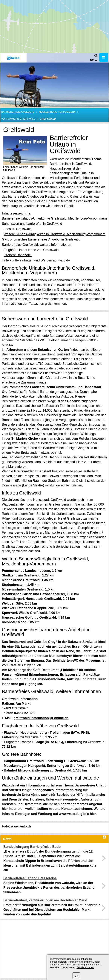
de (92, 60)
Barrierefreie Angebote (18, 112)
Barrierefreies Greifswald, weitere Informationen (37, 245)
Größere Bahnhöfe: (18, 255)
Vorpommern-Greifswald (18, 119)
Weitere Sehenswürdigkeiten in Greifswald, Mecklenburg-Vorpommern (55, 234)
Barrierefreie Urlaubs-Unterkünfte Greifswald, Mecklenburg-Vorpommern (54, 218)
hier (93, 814)
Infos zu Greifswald (18, 229)
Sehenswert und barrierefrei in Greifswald (32, 224)
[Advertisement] (54, 26)
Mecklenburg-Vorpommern (57, 112)
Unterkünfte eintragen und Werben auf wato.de (36, 260)
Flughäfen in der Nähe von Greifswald (31, 250)
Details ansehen (85, 967)
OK (76, 976)
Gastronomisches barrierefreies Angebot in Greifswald (41, 239)
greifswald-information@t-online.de (41, 718)
